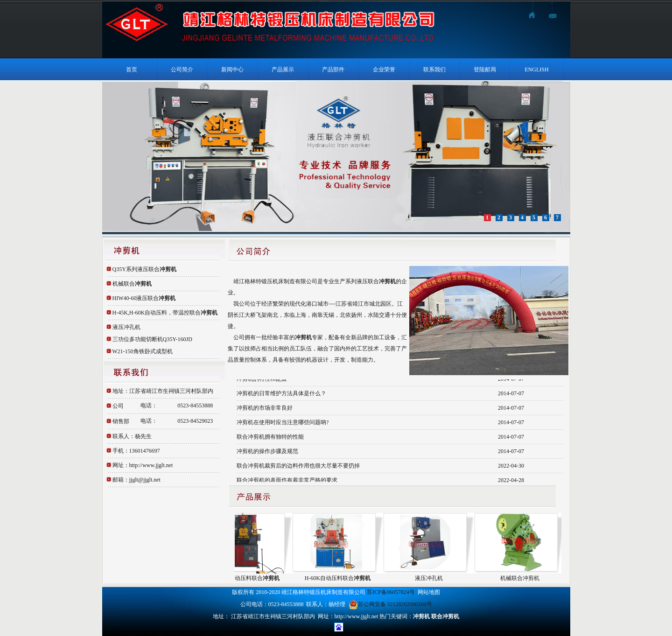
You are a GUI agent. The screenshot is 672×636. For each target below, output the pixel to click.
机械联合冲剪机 (522, 578)
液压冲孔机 (126, 327)
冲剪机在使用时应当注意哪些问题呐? (283, 423)
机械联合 (132, 284)
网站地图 (429, 592)
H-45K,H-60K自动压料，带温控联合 (165, 313)
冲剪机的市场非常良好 (265, 408)
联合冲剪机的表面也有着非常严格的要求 (287, 481)
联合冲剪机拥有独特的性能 (270, 437)
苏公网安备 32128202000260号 (390, 604)
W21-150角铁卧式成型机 (142, 351)
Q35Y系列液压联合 (144, 269)
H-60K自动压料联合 (340, 578)
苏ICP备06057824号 (391, 592)
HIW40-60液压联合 (144, 298)
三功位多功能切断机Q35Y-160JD (152, 339)
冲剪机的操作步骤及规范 (267, 452)
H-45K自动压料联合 (249, 578)
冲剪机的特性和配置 (262, 379)
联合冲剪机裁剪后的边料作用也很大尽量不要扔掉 (298, 466)
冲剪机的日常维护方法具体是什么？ (281, 394)
